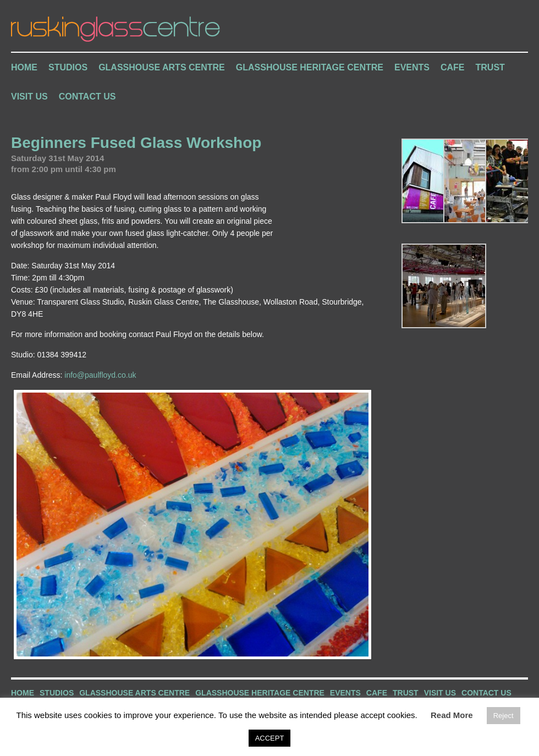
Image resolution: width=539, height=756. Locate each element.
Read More (452, 715)
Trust (490, 67)
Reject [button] (504, 716)
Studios (68, 67)
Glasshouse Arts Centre (162, 67)
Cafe (453, 67)
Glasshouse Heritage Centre (310, 67)
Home (24, 67)
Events (412, 67)
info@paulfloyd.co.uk (100, 375)
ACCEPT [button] (270, 738)
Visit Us (29, 96)
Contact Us (87, 96)
